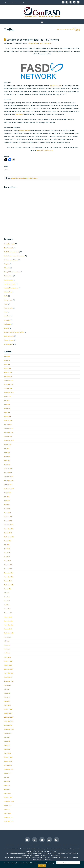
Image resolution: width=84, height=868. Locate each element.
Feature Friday (15, 178)
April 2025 (7, 413)
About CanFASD (10, 845)
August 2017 (8, 773)
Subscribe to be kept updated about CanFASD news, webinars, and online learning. (29, 863)
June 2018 (7, 741)
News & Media (8, 308)
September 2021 (9, 585)
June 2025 (7, 405)
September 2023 (9, 489)
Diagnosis (7, 264)
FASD (18, 845)
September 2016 (9, 801)
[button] (42, 22)
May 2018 (7, 745)
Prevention (7, 320)
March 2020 (8, 657)
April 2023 (7, 509)
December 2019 (9, 669)
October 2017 (8, 765)
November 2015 (9, 821)
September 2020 (9, 633)
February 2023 (8, 517)
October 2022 (8, 533)
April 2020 (7, 653)
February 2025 (8, 421)
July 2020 (7, 641)
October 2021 (8, 581)
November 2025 (9, 385)
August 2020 (8, 637)
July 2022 (7, 545)
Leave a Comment (45, 43)
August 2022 (8, 541)
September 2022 (9, 537)
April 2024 (7, 461)
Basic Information (9, 248)
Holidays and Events (10, 284)
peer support (20, 114)
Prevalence (7, 316)
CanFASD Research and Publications (14, 256)
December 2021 (9, 573)
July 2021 (7, 593)
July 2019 (7, 689)
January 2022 (8, 569)
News (6, 304)
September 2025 (9, 393)
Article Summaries (9, 244)
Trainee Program (9, 340)
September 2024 (9, 441)
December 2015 (9, 817)
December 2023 (9, 477)
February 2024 (8, 469)
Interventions (8, 292)
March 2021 (8, 609)
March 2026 (8, 369)
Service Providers (33, 178)
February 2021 (8, 613)
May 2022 (7, 553)
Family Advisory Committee (12, 272)
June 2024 (7, 453)
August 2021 (8, 589)
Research (23, 845)
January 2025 (8, 425)
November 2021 (9, 577)
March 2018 (8, 753)
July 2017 (7, 777)
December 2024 (9, 429)
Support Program (25, 131)
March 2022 (8, 561)
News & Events (57, 845)
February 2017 (8, 797)
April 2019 (7, 701)
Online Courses (74, 845)
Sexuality (7, 328)
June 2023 (7, 501)
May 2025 (7, 409)
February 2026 (8, 373)
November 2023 (9, 481)
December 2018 (9, 717)
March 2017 (8, 793)
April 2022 (7, 557)
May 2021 (7, 601)
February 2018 (8, 757)
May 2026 (7, 361)
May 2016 (7, 809)
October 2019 (8, 677)
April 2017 (7, 789)
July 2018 (7, 737)
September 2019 (9, 681)
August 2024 (8, 445)
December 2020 (9, 621)
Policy (6, 312)
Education (7, 268)
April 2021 (7, 605)
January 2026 (8, 377)
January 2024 (8, 473)
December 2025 (9, 381)
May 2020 (7, 649)
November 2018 (9, 721)
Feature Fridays (33, 43)
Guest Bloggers (8, 280)
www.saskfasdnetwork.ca (45, 150)
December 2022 (9, 525)
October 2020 (8, 629)
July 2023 (7, 497)
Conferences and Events (11, 260)
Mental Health (8, 300)
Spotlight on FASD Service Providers (14, 332)
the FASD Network (56, 86)
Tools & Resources (33, 845)
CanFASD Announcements (11, 252)
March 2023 (8, 513)
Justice (6, 296)
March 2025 (8, 417)
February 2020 (8, 661)
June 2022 (7, 549)
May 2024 (7, 457)
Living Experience (46, 845)
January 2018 (8, 761)
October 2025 (8, 389)
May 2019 (7, 697)
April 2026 (7, 365)
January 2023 (8, 521)
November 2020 (9, 625)
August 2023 (8, 493)
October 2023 (8, 485)
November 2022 (9, 529)
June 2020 (7, 645)
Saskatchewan (23, 178)
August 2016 (8, 805)
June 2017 (7, 781)
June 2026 (7, 356)
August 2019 (8, 685)
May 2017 (7, 785)
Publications (8, 324)
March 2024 (8, 465)
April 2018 (7, 749)
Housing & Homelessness (11, 288)
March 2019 (8, 705)
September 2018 (9, 729)
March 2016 (8, 813)
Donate (65, 845)
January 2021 (8, 617)
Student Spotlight (9, 336)
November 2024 (9, 433)
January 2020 (8, 665)
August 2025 (8, 397)
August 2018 (8, 733)
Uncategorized (8, 344)
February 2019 (8, 709)
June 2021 (7, 597)
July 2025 (7, 401)
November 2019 (9, 673)
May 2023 (7, 505)
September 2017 (9, 769)
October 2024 (8, 437)
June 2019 (7, 693)
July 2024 (7, 449)
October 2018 (8, 725)
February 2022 (8, 565)
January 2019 (8, 713)
